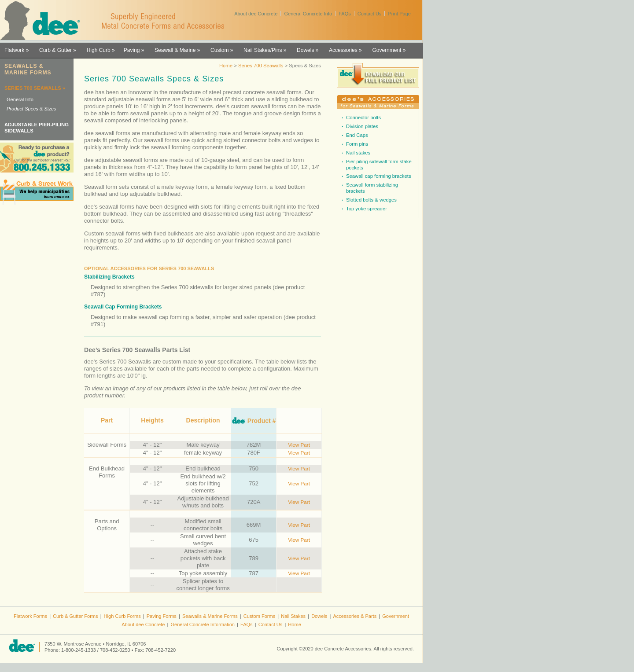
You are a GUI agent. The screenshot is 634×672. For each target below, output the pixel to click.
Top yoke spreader (367, 209)
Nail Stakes (293, 616)
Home (226, 66)
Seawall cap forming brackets (379, 176)
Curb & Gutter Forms (76, 616)
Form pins (357, 144)
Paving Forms (162, 616)
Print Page (399, 14)
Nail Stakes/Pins (263, 50)
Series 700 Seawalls (262, 66)
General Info (20, 99)
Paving (132, 50)
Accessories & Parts (355, 616)
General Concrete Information (203, 624)
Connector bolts (363, 118)
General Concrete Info (308, 14)
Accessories (343, 50)
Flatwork (14, 50)
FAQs (345, 14)
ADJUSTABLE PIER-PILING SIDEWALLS (37, 128)
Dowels (305, 50)
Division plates (362, 126)
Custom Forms (259, 616)
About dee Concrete (256, 14)
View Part (299, 445)
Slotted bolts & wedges (371, 200)
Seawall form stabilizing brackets (372, 188)
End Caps (357, 135)
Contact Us (370, 14)
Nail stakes (358, 153)
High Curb (99, 50)
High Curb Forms (122, 616)
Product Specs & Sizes (31, 109)
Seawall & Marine (175, 50)
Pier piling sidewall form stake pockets (379, 165)
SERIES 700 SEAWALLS (33, 88)
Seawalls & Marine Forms (210, 616)
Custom (219, 50)
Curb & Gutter (55, 50)
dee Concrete (44, 21)
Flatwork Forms (30, 616)
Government (387, 50)
